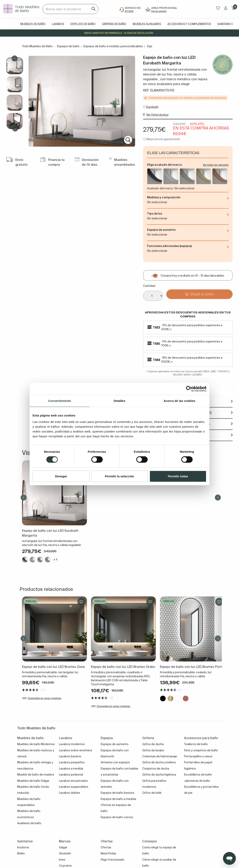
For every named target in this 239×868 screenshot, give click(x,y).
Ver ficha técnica (157, 115)
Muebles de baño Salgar (33, 781)
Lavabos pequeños (72, 762)
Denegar (61, 476)
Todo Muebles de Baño (37, 46)
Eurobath (152, 107)
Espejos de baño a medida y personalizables (113, 46)
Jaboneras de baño (197, 781)
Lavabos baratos (70, 756)
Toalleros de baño (196, 744)
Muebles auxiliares (147, 24)
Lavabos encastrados (73, 781)
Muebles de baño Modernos (36, 744)
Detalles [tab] (119, 401)
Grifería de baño (114, 24)
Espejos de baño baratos (118, 793)
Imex (62, 860)
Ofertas (106, 847)
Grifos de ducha (153, 744)
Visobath (65, 853)
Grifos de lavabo (153, 750)
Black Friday (108, 853)
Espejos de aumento (115, 744)
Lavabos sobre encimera (75, 750)
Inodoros (23, 847)
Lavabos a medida (71, 769)
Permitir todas (178, 476)
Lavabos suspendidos (74, 787)
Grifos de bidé (152, 793)
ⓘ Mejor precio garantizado (162, 139)
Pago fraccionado (113, 860)
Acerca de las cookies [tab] (180, 401)
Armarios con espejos (115, 762)
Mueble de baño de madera (36, 775)
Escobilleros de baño (198, 775)
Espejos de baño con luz (117, 817)
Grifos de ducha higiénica (159, 775)
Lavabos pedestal (71, 775)
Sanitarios (225, 24)
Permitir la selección (119, 476)
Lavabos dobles (70, 793)
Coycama (65, 866)
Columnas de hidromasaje (160, 756)
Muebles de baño (33, 24)
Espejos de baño (83, 24)
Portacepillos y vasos (198, 756)
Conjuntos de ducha (156, 769)
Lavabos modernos (72, 744)
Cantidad (149, 286)
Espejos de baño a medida (118, 799)
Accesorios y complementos (189, 24)
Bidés (21, 853)
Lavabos (58, 24)
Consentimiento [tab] (60, 401)
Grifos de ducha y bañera (159, 762)
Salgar (63, 847)
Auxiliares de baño (29, 823)
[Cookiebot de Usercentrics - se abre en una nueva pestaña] (189, 389)
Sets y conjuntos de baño (201, 750)
